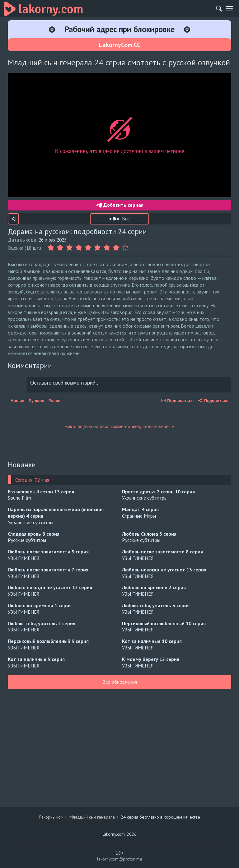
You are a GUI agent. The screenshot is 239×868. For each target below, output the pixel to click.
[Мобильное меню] (230, 9)
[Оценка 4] (79, 248)
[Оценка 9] (125, 248)
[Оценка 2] (60, 248)
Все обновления (120, 682)
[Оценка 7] (107, 248)
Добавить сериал (120, 205)
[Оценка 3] (69, 248)
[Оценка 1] (51, 248)
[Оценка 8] (116, 248)
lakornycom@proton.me (120, 859)
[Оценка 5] (88, 248)
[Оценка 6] (97, 248)
